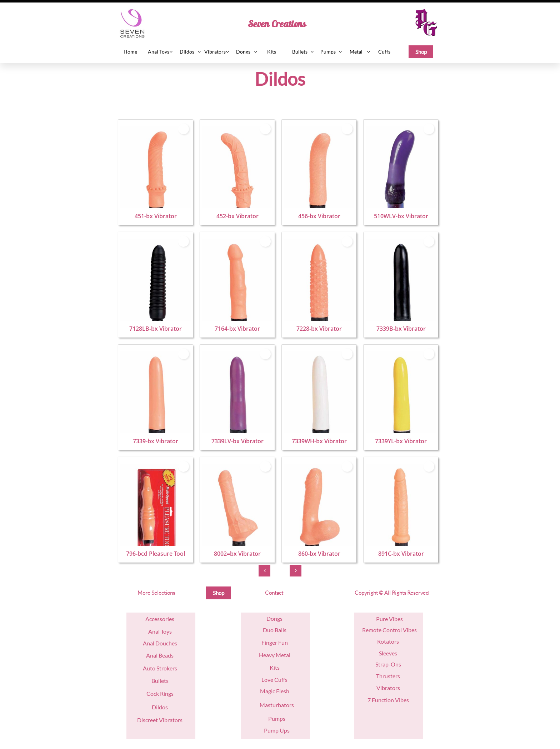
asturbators (279, 705)
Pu (379, 619)
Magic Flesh (275, 691)
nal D (153, 643)
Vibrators (388, 688)
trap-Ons (390, 664)
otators (390, 641)
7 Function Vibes (388, 700)
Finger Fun (275, 642)
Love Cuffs (274, 680)
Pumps (277, 718)
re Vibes (393, 619)
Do (270, 618)
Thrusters (388, 676)
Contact (274, 593)
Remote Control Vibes (389, 630)
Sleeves (388, 653)
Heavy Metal (275, 655)
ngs (278, 618)
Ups (284, 730)
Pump (271, 730)
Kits (275, 667)
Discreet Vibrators (160, 720)
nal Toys (162, 631)
